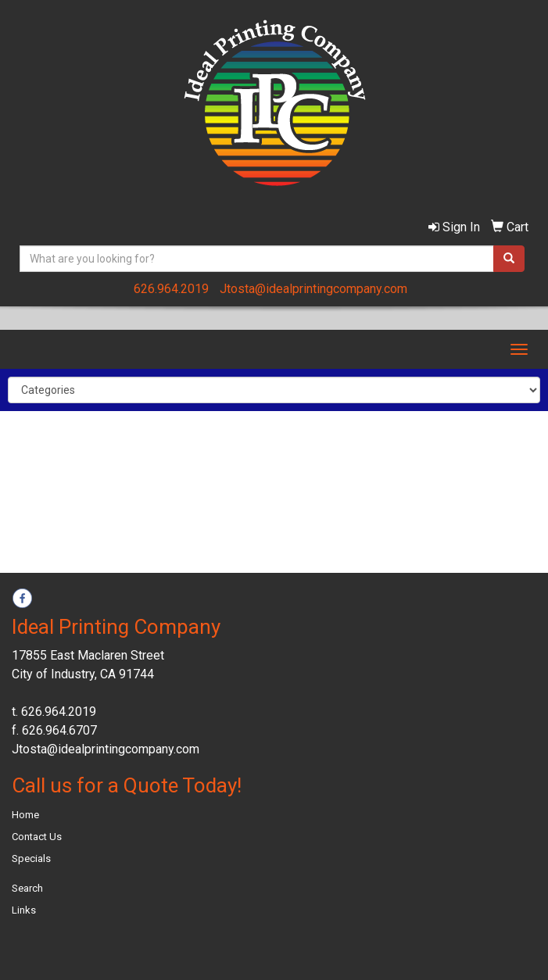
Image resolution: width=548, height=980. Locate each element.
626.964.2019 (171, 289)
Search (27, 888)
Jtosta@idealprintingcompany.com (313, 289)
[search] (509, 259)
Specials (31, 858)
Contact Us (37, 837)
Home (25, 815)
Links (24, 910)
